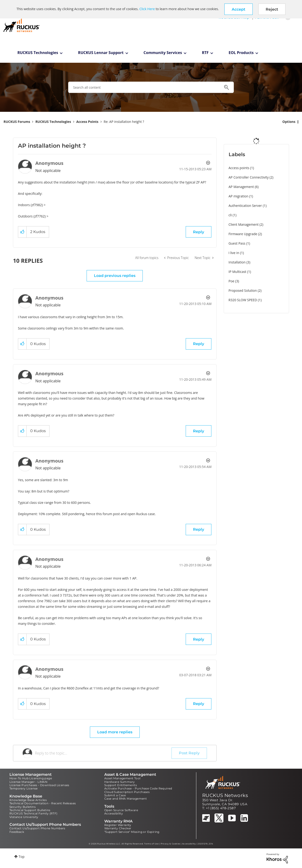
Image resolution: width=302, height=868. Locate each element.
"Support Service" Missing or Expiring (132, 832)
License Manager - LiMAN (28, 782)
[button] (239, 9)
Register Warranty (118, 825)
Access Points (87, 122)
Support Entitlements (121, 785)
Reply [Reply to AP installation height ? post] (199, 232)
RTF (205, 53)
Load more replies (115, 732)
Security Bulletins (23, 807)
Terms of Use (151, 844)
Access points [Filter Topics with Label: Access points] (239, 168)
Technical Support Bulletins (30, 810)
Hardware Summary (120, 782)
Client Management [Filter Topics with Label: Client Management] (244, 224)
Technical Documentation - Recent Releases (43, 803)
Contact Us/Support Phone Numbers (37, 828)
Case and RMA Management (126, 799)
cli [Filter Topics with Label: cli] (230, 215)
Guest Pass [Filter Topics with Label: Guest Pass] (237, 243)
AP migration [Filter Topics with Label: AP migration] (239, 196)
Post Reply (189, 753)
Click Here (147, 9)
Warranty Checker (118, 828)
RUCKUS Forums (17, 122)
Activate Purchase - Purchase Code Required (138, 788)
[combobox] (151, 87)
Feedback (17, 832)
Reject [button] (272, 9)
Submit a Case (115, 795)
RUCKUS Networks (225, 795)
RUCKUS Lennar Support (101, 53)
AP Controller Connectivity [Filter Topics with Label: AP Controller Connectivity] (249, 177)
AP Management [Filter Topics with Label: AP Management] (241, 187)
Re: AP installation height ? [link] (124, 122)
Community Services (163, 53)
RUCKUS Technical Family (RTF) (34, 813)
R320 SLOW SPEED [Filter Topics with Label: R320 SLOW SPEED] (243, 300)
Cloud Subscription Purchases (127, 792)
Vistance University (24, 817)
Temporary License (24, 788)
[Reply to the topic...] (103, 753)
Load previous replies (115, 276)
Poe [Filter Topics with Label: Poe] (232, 281)
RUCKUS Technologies (38, 53)
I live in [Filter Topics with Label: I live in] (234, 253)
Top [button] (22, 857)
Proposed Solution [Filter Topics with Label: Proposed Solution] (243, 290)
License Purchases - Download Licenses (39, 785)
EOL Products (241, 53)
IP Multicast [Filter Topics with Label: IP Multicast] (237, 272)
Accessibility (114, 813)
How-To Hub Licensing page (31, 778)
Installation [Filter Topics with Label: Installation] (237, 262)
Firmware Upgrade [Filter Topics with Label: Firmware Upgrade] (243, 234)
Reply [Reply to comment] (199, 344)
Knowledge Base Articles (28, 800)
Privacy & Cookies (170, 844)
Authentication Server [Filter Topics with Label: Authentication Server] (245, 206)
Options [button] (289, 122)
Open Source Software (121, 810)
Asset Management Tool (122, 778)
